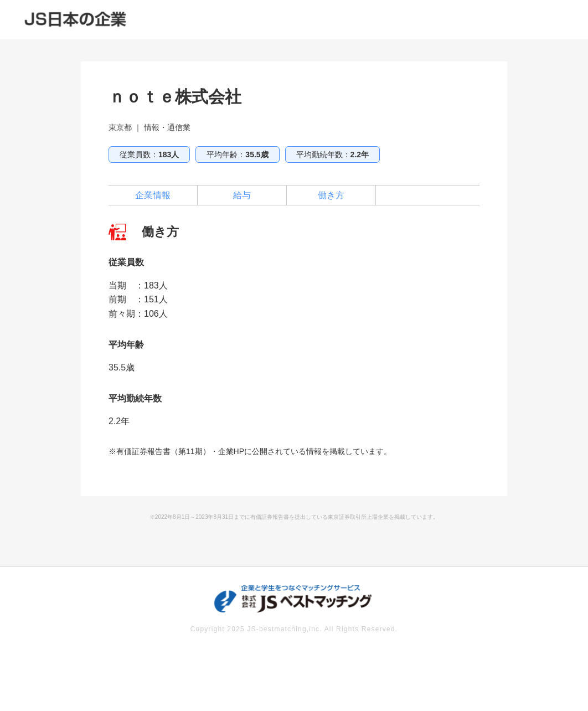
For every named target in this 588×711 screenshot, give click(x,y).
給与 (242, 195)
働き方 (331, 195)
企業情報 (153, 195)
